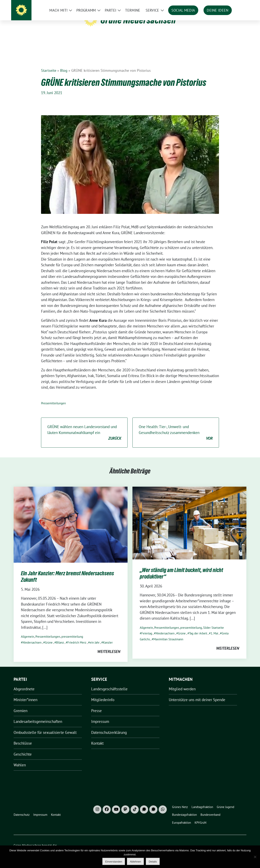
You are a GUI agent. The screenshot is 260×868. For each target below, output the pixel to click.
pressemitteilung (72, 630)
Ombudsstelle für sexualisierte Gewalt (45, 726)
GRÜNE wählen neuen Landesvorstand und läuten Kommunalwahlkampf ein (84, 426)
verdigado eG (84, 844)
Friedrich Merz (77, 636)
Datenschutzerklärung (109, 726)
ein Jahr (95, 636)
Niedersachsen (32, 636)
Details (153, 862)
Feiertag (147, 627)
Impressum (100, 715)
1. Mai (214, 627)
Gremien (21, 704)
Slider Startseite (213, 621)
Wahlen (20, 759)
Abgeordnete (24, 683)
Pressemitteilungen (53, 397)
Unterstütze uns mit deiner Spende (197, 693)
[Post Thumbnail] (71, 518)
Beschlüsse (23, 737)
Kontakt (97, 737)
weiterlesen (109, 645)
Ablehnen (135, 862)
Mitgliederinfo (103, 693)
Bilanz (60, 636)
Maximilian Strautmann (168, 633)
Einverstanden (114, 862)
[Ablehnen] (255, 857)
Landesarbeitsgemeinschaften (38, 715)
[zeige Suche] (239, 4)
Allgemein (28, 630)
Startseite (49, 64)
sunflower (45, 844)
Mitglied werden (182, 683)
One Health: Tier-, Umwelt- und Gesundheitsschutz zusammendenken (176, 426)
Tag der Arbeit (198, 627)
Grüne (49, 636)
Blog (64, 64)
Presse (96, 704)
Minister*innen (25, 693)
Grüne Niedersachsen (138, 20)
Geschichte (23, 748)
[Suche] (233, 4)
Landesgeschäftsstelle (109, 683)
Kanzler (108, 636)
